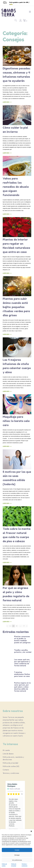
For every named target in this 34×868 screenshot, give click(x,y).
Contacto (6, 770)
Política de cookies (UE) (11, 766)
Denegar (17, 855)
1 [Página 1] (10, 626)
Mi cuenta (6, 750)
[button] (31, 831)
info (11, 4)
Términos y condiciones (11, 773)
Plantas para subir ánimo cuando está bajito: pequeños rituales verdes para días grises (16, 307)
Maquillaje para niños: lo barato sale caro (16, 421)
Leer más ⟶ (7, 102)
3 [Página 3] (17, 626)
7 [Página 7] (24, 626)
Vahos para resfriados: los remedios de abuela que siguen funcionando (16, 187)
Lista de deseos (8, 754)
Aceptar (17, 850)
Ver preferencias (17, 860)
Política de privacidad (10, 763)
